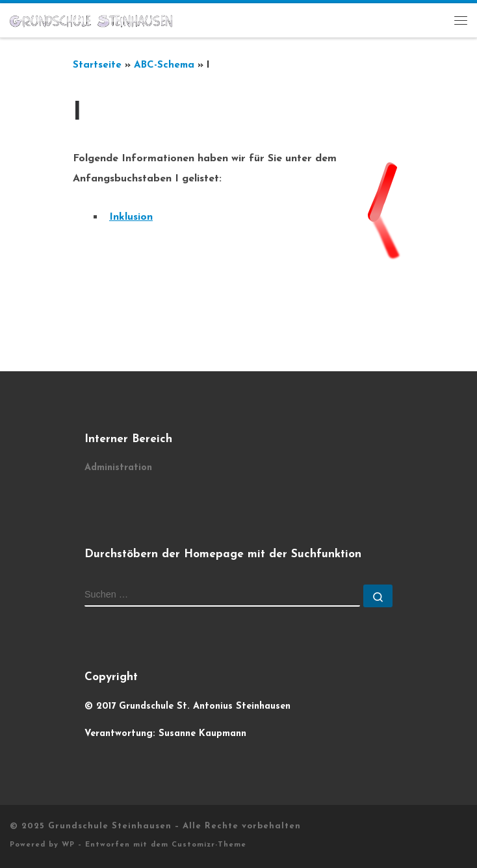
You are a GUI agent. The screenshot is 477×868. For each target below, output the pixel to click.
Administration (118, 468)
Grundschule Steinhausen (110, 826)
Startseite (97, 65)
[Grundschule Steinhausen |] (91, 20)
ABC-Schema (164, 65)
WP (68, 845)
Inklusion (131, 217)
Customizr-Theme (209, 845)
